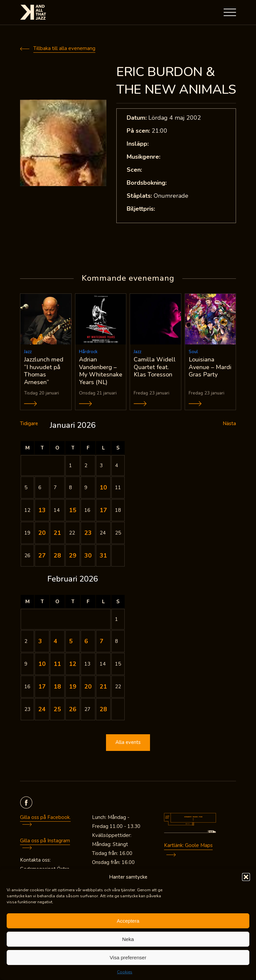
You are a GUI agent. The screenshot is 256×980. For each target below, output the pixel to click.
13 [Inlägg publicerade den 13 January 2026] (42, 511)
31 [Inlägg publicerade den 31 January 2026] (103, 556)
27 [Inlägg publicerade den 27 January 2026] (42, 556)
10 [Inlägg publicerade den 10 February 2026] (42, 664)
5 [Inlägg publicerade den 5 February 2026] (71, 642)
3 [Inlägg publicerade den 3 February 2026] (40, 642)
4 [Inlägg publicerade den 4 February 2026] (55, 642)
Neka (128, 939)
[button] (246, 877)
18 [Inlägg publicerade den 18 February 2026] (57, 687)
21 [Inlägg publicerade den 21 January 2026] (57, 533)
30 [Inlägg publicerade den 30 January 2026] (88, 556)
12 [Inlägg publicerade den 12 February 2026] (73, 664)
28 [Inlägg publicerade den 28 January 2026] (57, 556)
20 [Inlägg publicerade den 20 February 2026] (88, 687)
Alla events (128, 743)
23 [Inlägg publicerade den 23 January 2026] (88, 533)
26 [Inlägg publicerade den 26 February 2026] (73, 710)
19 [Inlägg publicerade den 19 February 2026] (73, 687)
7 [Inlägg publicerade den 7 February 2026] (101, 642)
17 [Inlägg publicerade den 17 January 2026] (103, 511)
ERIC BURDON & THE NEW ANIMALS (176, 81)
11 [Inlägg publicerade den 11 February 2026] (57, 664)
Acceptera (128, 921)
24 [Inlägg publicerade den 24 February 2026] (42, 710)
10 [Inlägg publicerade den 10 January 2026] (103, 488)
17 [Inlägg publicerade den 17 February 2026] (42, 687)
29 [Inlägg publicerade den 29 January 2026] (73, 556)
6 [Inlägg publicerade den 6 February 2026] (86, 642)
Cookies (125, 972)
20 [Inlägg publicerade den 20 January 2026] (42, 533)
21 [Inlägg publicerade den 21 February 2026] (103, 687)
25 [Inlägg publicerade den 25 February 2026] (57, 710)
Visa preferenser (128, 957)
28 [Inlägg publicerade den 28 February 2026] (103, 710)
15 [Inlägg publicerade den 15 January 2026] (73, 511)
